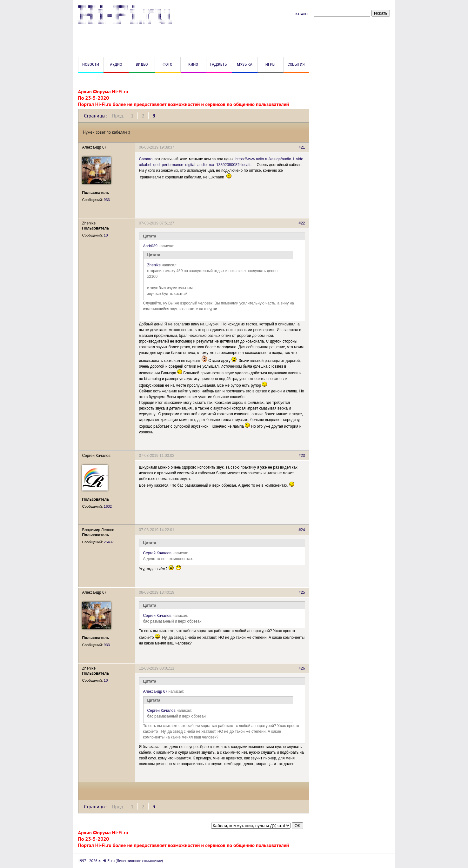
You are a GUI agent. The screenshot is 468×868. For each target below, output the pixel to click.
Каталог (302, 14)
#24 (302, 530)
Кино (193, 64)
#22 (302, 223)
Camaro (146, 159)
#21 (302, 147)
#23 (302, 456)
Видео (142, 64)
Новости (91, 64)
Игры (270, 64)
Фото (167, 64)
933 (107, 200)
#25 (302, 592)
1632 (108, 506)
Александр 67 (155, 691)
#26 (302, 668)
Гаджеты (219, 64)
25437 (109, 542)
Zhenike (154, 265)
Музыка (244, 64)
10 (106, 235)
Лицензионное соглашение (139, 861)
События (296, 64)
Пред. (118, 116)
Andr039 (150, 246)
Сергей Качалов (157, 553)
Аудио (116, 64)
